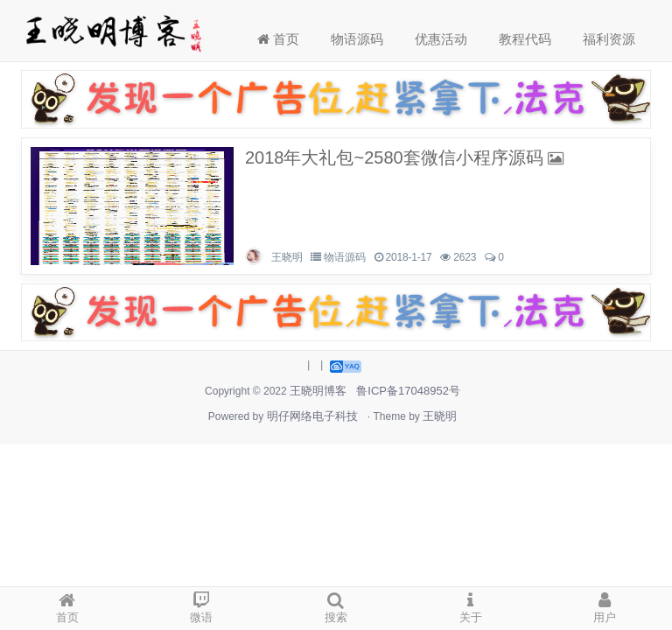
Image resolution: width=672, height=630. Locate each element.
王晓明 (287, 257)
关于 (471, 605)
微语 (202, 605)
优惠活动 (441, 39)
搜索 (336, 605)
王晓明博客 (318, 391)
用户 (605, 605)
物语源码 (357, 39)
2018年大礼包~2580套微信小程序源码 (394, 157)
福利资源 (609, 39)
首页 (278, 39)
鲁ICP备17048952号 (408, 391)
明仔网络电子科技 (312, 416)
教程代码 (525, 39)
